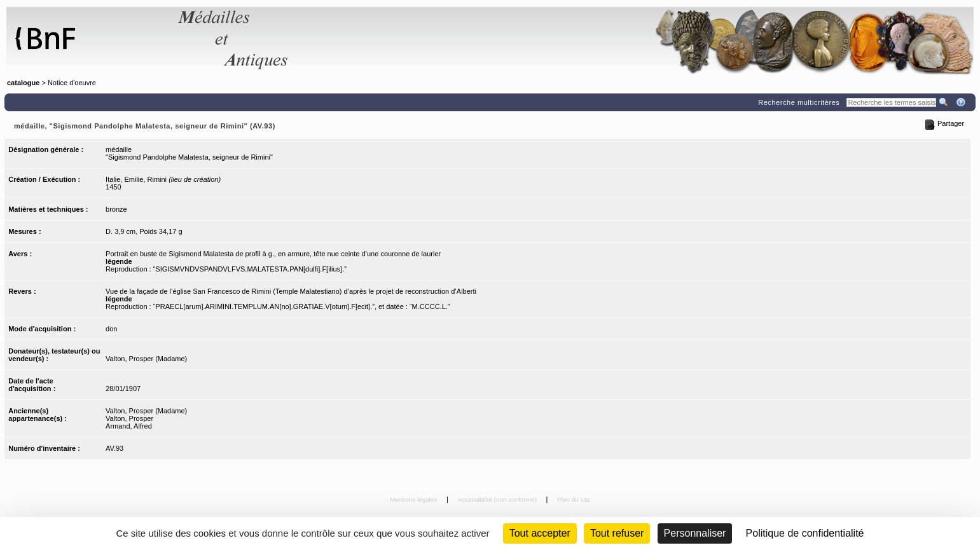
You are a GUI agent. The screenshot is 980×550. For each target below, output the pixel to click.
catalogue (23, 83)
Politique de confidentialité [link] (805, 533)
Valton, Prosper (129, 418)
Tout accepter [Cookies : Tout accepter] (540, 533)
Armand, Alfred (129, 426)
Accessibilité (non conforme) (498, 499)
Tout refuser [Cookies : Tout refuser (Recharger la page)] (617, 533)
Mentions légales (414, 499)
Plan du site (574, 499)
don (111, 329)
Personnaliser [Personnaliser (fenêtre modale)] (695, 533)
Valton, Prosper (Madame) (146, 359)
